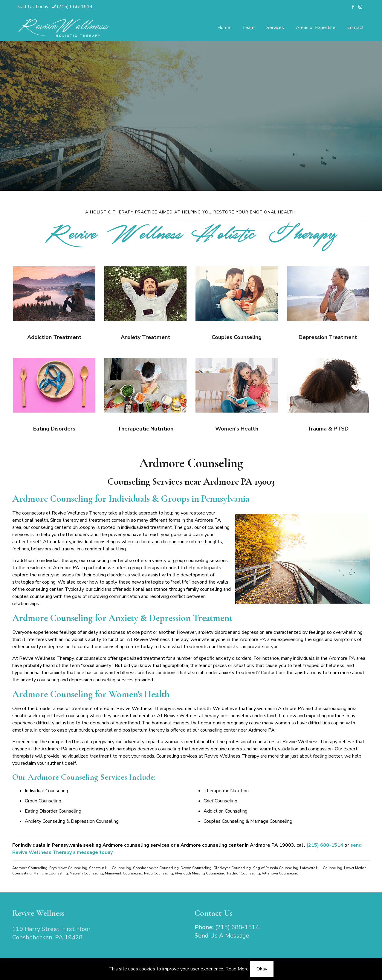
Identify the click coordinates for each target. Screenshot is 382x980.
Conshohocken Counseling (156, 868)
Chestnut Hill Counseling (110, 868)
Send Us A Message (222, 936)
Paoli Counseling (159, 873)
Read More (237, 969)
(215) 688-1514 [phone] (75, 7)
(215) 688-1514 (325, 845)
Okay (262, 969)
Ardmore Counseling (30, 868)
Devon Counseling (196, 868)
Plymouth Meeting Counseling (200, 873)
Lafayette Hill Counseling (321, 868)
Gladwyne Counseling (232, 868)
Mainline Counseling (51, 873)
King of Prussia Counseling (275, 868)
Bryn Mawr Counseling (68, 868)
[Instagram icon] (360, 7)
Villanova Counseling (280, 873)
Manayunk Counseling (124, 873)
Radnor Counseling (244, 873)
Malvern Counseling (86, 873)
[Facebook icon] (353, 7)
